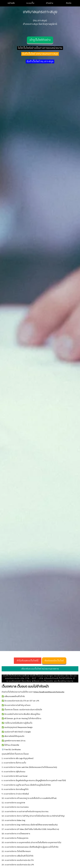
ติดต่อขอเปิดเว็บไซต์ (54, 661)
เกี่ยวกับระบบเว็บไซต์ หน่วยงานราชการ (40, 669)
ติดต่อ (69, 3)
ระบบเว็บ (30, 3)
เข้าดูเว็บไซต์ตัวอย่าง (40, 40)
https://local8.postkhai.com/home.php (49, 692)
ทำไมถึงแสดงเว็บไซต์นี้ (28, 661)
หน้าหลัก (11, 3)
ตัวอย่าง (50, 3)
